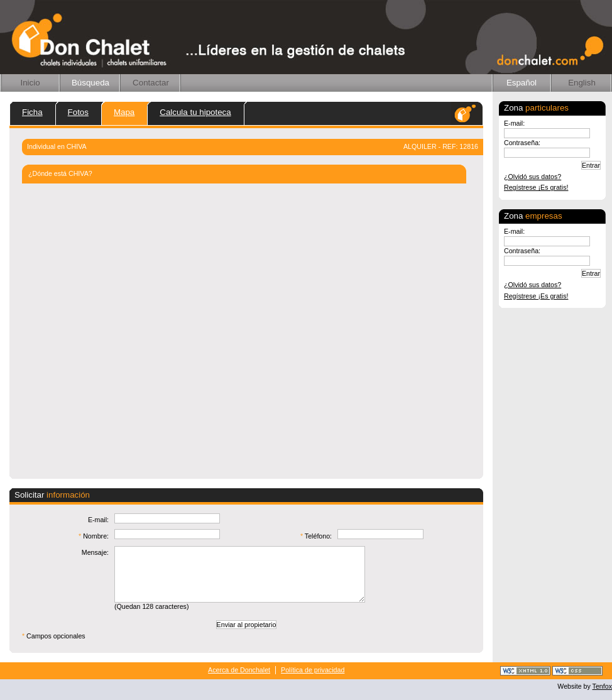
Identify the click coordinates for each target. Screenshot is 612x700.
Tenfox (602, 686)
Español (522, 83)
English (582, 83)
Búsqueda (90, 83)
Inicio (30, 83)
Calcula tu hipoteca (195, 112)
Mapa (124, 112)
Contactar (151, 83)
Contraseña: (522, 143)
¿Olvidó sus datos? (533, 177)
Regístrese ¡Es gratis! (536, 187)
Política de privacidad (313, 670)
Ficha (32, 112)
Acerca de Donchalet (239, 670)
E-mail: (514, 123)
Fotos (78, 112)
